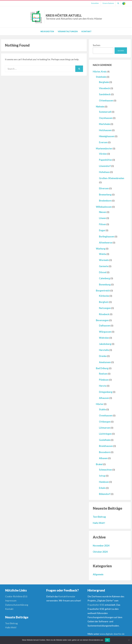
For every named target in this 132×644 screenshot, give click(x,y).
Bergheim (104, 82)
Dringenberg (106, 392)
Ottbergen (105, 422)
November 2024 (101, 546)
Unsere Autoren (107, 3)
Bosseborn (105, 452)
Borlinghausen (107, 236)
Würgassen (105, 332)
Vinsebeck (104, 88)
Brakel (99, 464)
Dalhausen (105, 326)
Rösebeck (104, 314)
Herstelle (104, 350)
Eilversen (104, 188)
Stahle (102, 409)
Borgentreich (103, 291)
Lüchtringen (105, 434)
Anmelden (93, 3)
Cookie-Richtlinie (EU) (16, 596)
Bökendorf (105, 494)
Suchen (97, 45)
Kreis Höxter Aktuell (74, 17)
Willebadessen (104, 207)
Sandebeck (105, 94)
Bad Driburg (102, 368)
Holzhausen (105, 130)
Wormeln (104, 260)
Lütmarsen (105, 428)
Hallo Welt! (99, 523)
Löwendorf (105, 166)
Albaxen (103, 458)
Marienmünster (104, 148)
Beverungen (102, 320)
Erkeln (102, 488)
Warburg (101, 249)
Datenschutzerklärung (17, 605)
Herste (103, 386)
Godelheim (105, 440)
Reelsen (103, 374)
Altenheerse (106, 243)
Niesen (103, 212)
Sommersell (105, 112)
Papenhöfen (105, 160)
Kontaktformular (67, 596)
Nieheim (100, 107)
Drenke (103, 356)
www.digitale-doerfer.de (112, 634)
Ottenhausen (106, 100)
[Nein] (129, 640)
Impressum (11, 601)
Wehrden (104, 338)
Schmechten (105, 470)
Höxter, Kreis (100, 72)
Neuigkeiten (47, 31)
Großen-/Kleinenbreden (112, 178)
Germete (104, 266)
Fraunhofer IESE (96, 605)
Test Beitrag (99, 517)
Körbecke (104, 296)
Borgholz (104, 302)
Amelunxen (105, 362)
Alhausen (104, 398)
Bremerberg (105, 195)
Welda (103, 254)
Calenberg (104, 278)
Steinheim (101, 77)
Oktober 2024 (100, 552)
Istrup (102, 476)
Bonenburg (105, 284)
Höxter (100, 404)
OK (107, 640)
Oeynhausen (106, 118)
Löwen (102, 218)
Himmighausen (107, 136)
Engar (102, 230)
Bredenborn (105, 201)
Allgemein (98, 574)
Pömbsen (104, 380)
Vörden (103, 154)
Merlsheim (105, 124)
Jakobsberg (105, 344)
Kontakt (86, 31)
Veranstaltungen (68, 31)
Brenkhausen (106, 446)
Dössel (103, 272)
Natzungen (105, 308)
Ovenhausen (106, 415)
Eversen (103, 142)
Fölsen (102, 224)
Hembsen (104, 482)
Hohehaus (104, 172)
